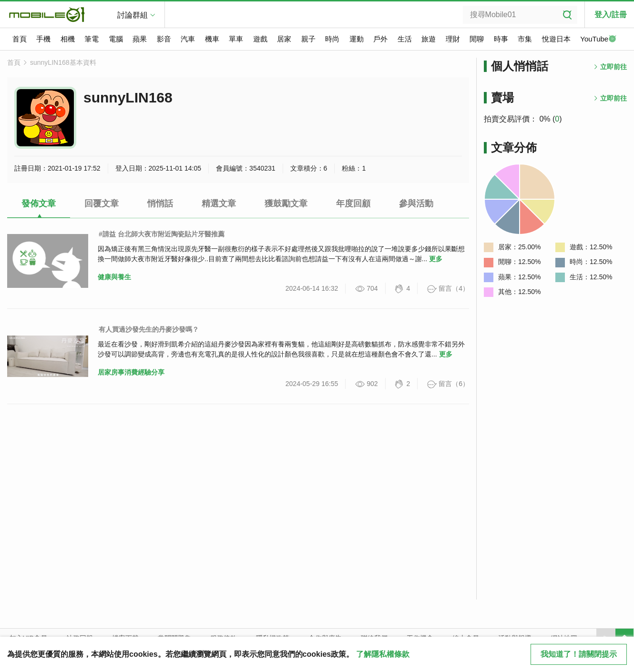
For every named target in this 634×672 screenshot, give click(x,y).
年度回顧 (353, 204)
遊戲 (260, 39)
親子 (308, 39)
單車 (236, 39)
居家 (284, 39)
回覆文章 (102, 204)
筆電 (92, 39)
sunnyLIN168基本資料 (63, 62)
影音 (164, 39)
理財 (453, 39)
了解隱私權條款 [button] (383, 654)
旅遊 (429, 39)
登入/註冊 (611, 15)
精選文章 (219, 204)
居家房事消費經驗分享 (131, 372)
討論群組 (133, 15)
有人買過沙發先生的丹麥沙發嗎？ (149, 329)
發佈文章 (39, 204)
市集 (525, 39)
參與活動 (416, 204)
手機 (43, 39)
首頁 (20, 39)
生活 (405, 39)
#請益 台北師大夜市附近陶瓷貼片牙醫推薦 (162, 234)
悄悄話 (160, 204)
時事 (501, 39)
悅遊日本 (556, 39)
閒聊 (477, 39)
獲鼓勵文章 (286, 204)
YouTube (598, 40)
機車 (212, 39)
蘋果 (140, 39)
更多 (436, 259)
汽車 (188, 39)
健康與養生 (114, 277)
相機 (68, 39)
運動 (357, 39)
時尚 (332, 39)
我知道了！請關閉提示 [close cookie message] (579, 654)
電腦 (116, 39)
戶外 (380, 39)
